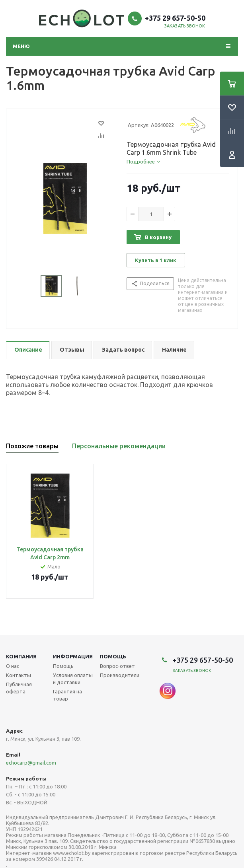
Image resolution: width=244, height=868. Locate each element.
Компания (21, 656)
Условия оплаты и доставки (73, 679)
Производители (120, 675)
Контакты (19, 675)
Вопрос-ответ (117, 666)
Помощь (113, 656)
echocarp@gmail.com (31, 763)
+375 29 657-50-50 (175, 18)
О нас (13, 666)
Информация (73, 656)
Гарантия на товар (67, 695)
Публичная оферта (19, 688)
